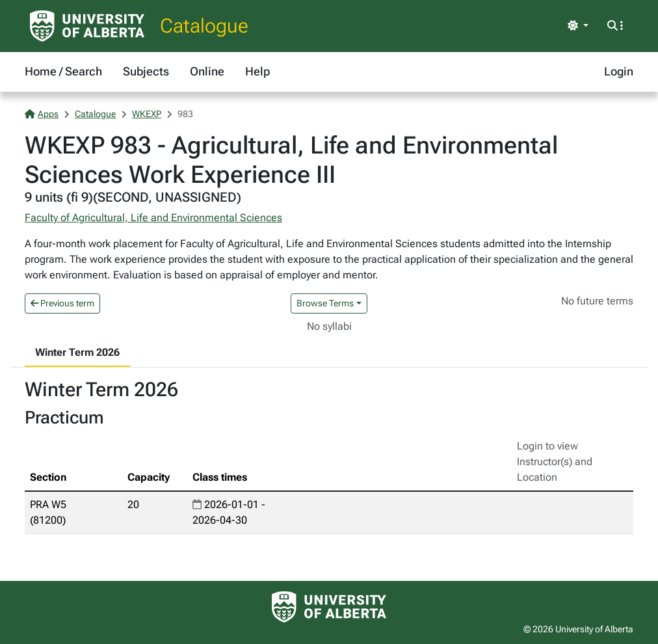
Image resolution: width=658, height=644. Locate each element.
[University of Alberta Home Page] (87, 26)
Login (619, 71)
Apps (42, 114)
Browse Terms (325, 303)
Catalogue (204, 26)
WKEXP (147, 114)
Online (207, 71)
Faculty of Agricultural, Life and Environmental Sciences (153, 218)
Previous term (62, 303)
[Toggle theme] (578, 26)
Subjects (146, 71)
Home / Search (63, 71)
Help (257, 71)
